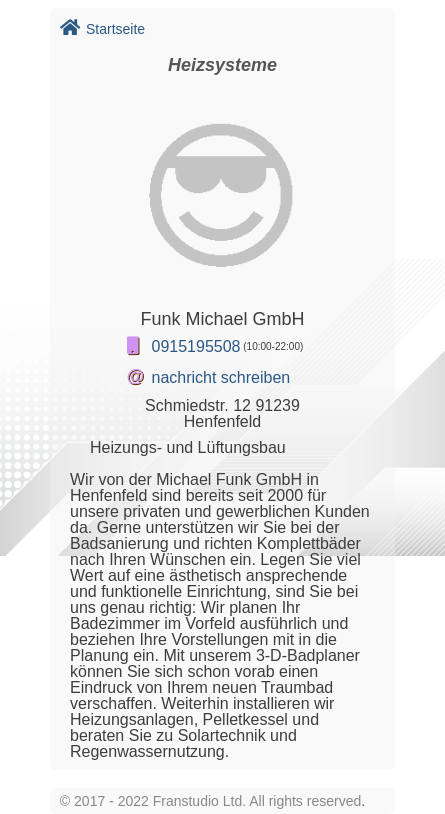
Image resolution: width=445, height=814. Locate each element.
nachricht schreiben (221, 377)
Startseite (102, 29)
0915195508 (196, 346)
